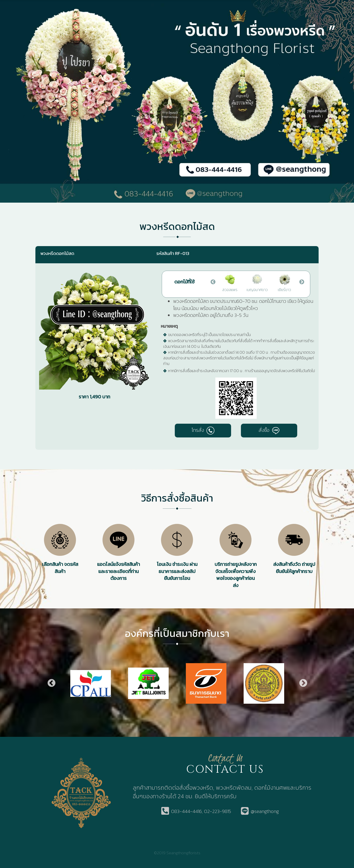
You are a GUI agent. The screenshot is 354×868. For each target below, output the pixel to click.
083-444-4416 (186, 811)
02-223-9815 (218, 811)
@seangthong (265, 811)
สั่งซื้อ (269, 430)
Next (301, 282)
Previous (213, 282)
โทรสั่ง (203, 430)
